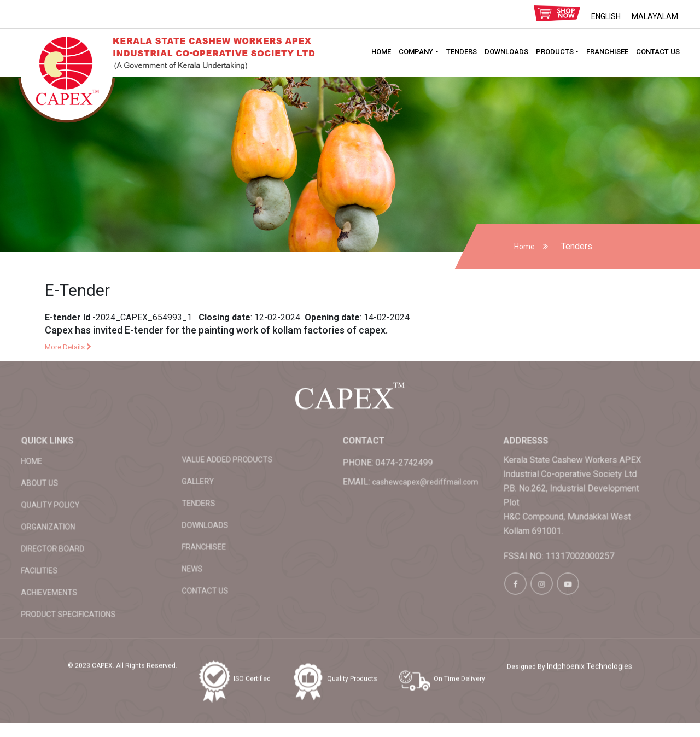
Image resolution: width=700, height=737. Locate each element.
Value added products (194, 426)
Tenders (462, 52)
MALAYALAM (655, 16)
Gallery (164, 448)
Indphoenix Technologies (590, 633)
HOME (381, 52)
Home (524, 247)
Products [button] (555, 52)
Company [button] (416, 52)
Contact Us (658, 52)
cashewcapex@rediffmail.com (392, 448)
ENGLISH (606, 16)
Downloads (506, 52)
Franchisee (607, 52)
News (159, 535)
